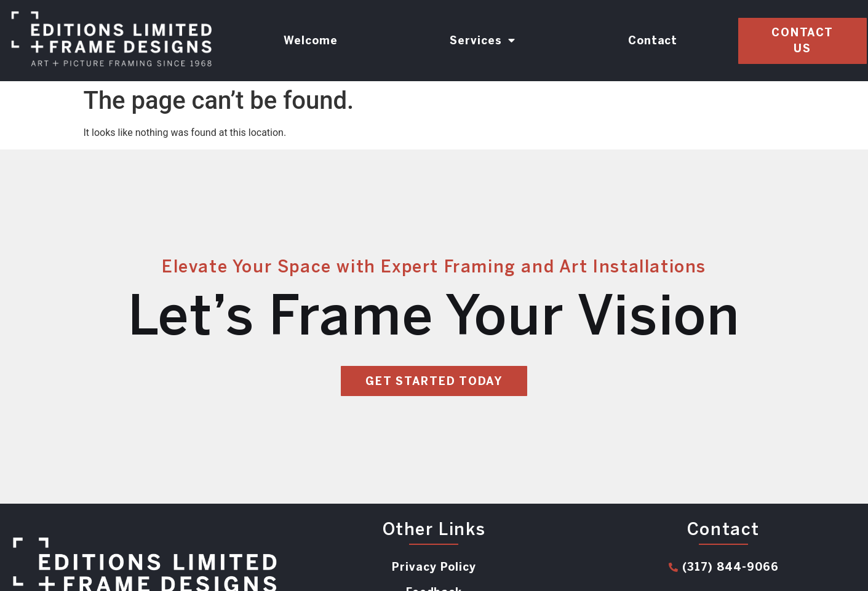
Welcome (311, 41)
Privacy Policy (434, 567)
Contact (653, 41)
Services (483, 41)
